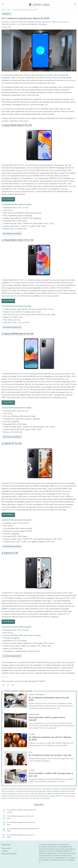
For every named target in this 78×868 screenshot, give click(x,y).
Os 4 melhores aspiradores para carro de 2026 (21, 836)
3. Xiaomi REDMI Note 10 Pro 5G (18, 334)
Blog (9, 10)
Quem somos (6, 848)
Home (3, 10)
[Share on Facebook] (8, 685)
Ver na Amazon (8, 199)
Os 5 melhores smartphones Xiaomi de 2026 (25, 10)
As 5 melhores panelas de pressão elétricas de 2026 (23, 830)
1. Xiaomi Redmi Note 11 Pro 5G (17, 125)
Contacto (5, 851)
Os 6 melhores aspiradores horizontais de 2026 (21, 824)
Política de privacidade (9, 854)
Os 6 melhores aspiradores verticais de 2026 (20, 817)
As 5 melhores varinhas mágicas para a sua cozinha (21, 811)
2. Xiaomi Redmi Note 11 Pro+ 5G (18, 240)
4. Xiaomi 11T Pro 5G (12, 443)
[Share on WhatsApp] (3, 685)
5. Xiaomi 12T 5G (10, 553)
